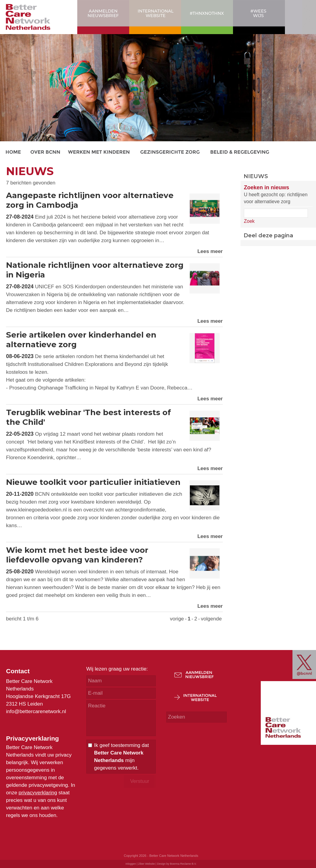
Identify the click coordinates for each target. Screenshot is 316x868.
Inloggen (131, 864)
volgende (211, 619)
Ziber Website (147, 864)
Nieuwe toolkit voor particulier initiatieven (93, 482)
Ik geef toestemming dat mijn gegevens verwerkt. (121, 757)
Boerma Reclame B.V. (183, 864)
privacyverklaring (38, 793)
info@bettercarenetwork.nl (36, 711)
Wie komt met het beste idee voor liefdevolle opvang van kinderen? (77, 555)
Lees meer (210, 251)
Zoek (249, 221)
